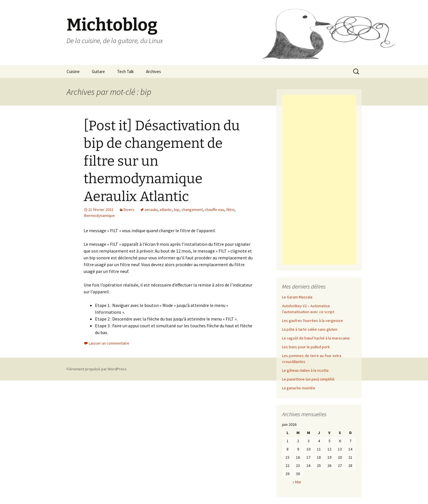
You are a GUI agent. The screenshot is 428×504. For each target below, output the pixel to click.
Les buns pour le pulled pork (306, 347)
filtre (230, 210)
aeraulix (151, 210)
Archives (153, 71)
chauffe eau (214, 210)
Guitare (98, 71)
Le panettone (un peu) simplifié (308, 379)
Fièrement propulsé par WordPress (97, 369)
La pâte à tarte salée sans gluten (310, 329)
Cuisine (73, 71)
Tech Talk (125, 71)
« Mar (297, 482)
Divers (129, 210)
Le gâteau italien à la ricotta (305, 370)
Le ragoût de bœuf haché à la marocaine (316, 338)
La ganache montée (299, 388)
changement (192, 210)
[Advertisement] (319, 180)
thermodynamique (99, 215)
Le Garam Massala (297, 297)
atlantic (166, 210)
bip (177, 210)
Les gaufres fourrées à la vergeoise (312, 321)
